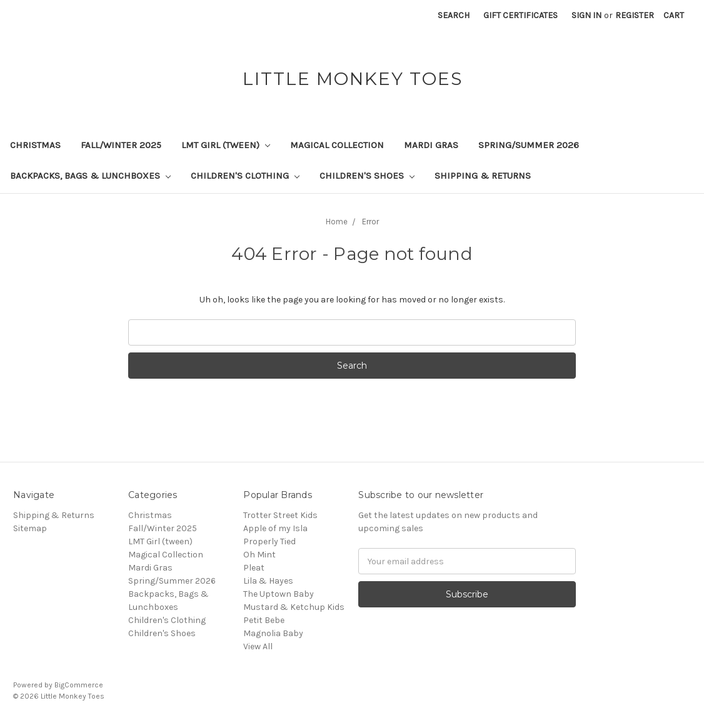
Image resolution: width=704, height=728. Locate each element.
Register (635, 15)
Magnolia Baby (273, 633)
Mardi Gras (431, 145)
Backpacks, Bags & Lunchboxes (90, 176)
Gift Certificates (520, 15)
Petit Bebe (264, 620)
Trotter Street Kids (280, 515)
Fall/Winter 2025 (121, 145)
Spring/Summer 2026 (529, 145)
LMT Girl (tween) (226, 145)
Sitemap (30, 528)
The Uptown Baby (279, 594)
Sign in (586, 15)
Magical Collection (337, 145)
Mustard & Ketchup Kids (294, 607)
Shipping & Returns (483, 176)
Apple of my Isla (275, 528)
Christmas (35, 145)
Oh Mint (259, 555)
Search (454, 15)
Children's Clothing (245, 176)
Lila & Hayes (268, 581)
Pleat (254, 568)
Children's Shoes (367, 176)
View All (258, 646)
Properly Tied (269, 541)
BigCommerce (79, 685)
